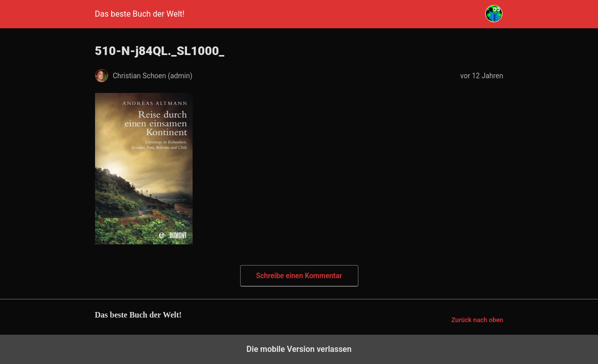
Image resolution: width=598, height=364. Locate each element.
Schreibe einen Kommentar (299, 276)
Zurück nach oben (477, 320)
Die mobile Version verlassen (299, 349)
